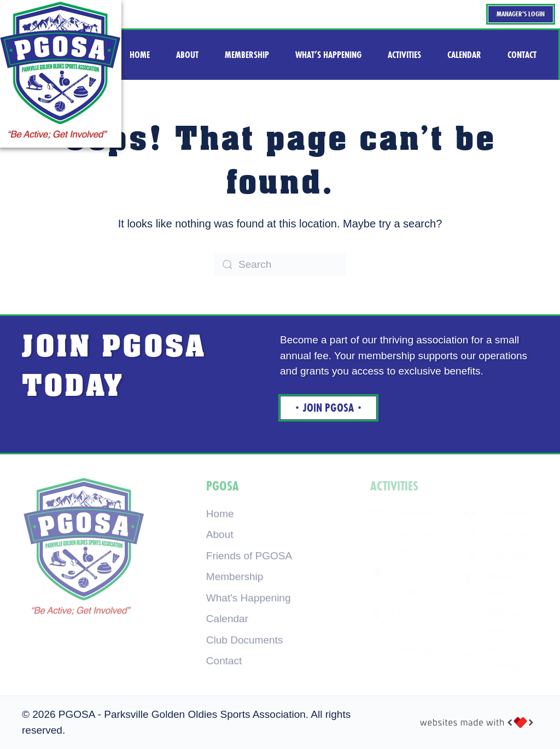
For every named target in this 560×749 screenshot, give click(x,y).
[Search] (280, 265)
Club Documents (244, 640)
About (220, 534)
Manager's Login (521, 14)
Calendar (227, 619)
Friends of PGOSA (249, 556)
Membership (235, 577)
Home (220, 514)
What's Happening (249, 598)
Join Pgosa (328, 408)
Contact (224, 661)
